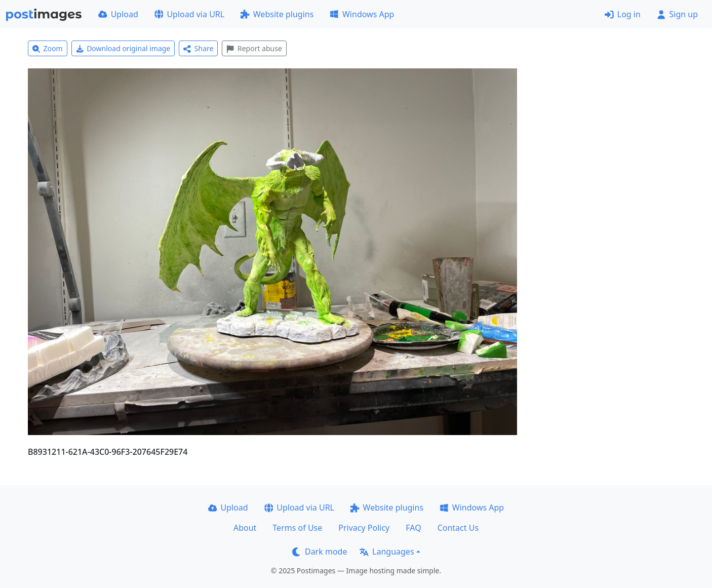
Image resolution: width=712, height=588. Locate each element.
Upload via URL (189, 14)
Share (198, 48)
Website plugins (277, 14)
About (245, 528)
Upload (118, 14)
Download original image (123, 48)
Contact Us (458, 528)
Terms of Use (297, 528)
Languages (387, 552)
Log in (623, 14)
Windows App (362, 14)
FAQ (413, 528)
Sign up (677, 14)
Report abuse (254, 48)
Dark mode (320, 552)
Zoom (48, 48)
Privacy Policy (364, 528)
